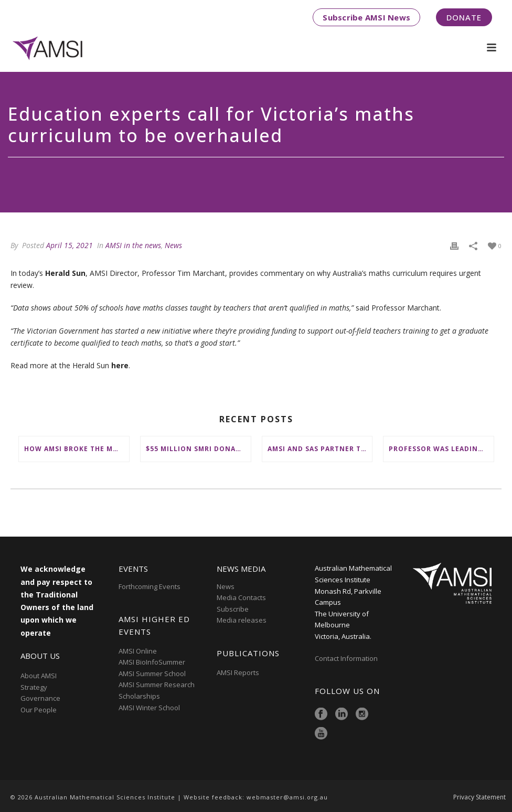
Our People (39, 710)
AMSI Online (138, 651)
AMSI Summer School (152, 674)
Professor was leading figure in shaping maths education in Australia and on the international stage (441, 449)
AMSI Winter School (149, 708)
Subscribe (233, 609)
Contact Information (347, 658)
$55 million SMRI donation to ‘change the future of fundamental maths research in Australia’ (198, 449)
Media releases (242, 620)
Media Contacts (241, 597)
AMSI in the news (133, 245)
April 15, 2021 (70, 245)
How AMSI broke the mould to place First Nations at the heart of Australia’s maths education (77, 449)
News (173, 245)
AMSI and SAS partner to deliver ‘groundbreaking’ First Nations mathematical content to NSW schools (320, 449)
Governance (40, 698)
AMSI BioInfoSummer (152, 662)
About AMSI (39, 676)
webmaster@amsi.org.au (287, 797)
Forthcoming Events (150, 586)
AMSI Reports (238, 672)
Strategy (34, 687)
